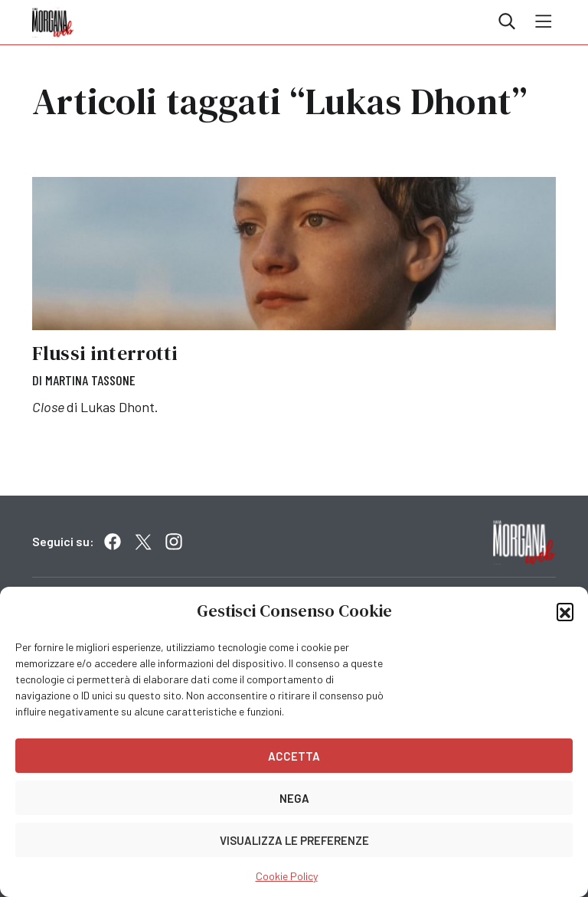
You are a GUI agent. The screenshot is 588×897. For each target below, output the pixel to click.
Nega (294, 798)
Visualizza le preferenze (294, 840)
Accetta (294, 756)
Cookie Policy (287, 876)
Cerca (507, 21)
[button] (565, 611)
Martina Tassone (90, 380)
